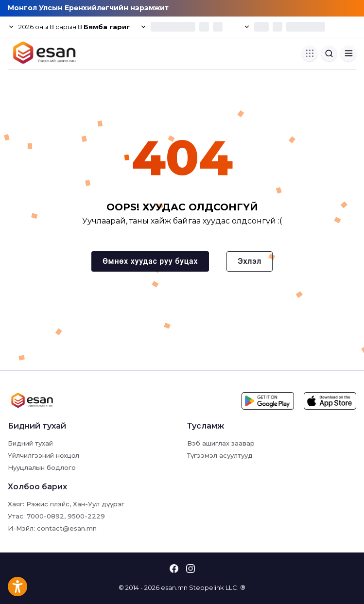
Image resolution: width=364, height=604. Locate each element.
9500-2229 (86, 516)
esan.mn (174, 587)
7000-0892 (45, 516)
